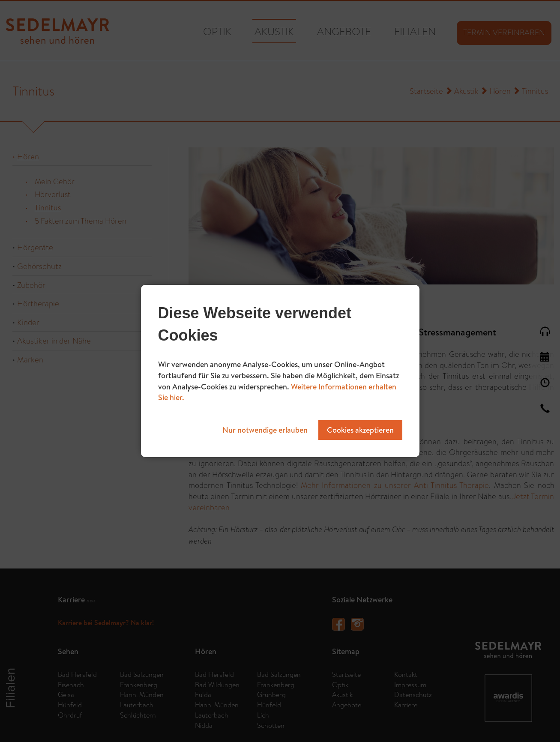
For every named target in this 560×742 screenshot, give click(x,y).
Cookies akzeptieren (360, 430)
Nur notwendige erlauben (265, 430)
